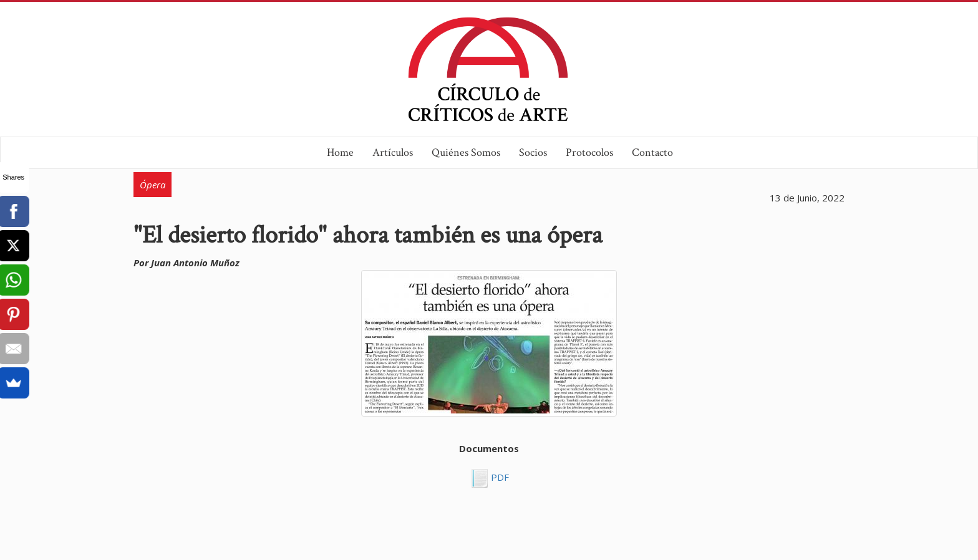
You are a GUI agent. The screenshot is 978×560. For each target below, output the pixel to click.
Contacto (652, 152)
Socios (533, 152)
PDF (499, 477)
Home (340, 152)
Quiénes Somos (466, 152)
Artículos (393, 152)
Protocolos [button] (589, 152)
